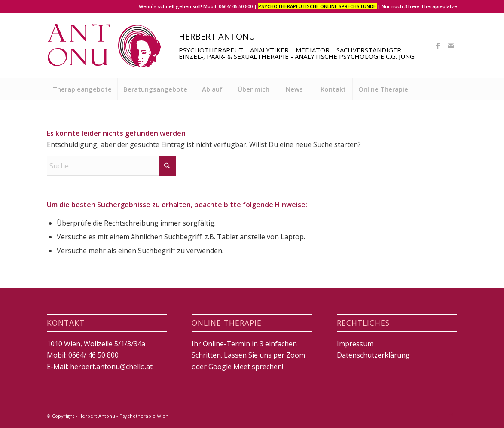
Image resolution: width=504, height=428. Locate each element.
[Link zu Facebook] (438, 46)
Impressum (355, 344)
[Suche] (111, 166)
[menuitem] (82, 89)
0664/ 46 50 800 (93, 355)
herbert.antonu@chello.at (111, 367)
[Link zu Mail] (451, 46)
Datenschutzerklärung (373, 355)
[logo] (105, 46)
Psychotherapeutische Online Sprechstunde (318, 6)
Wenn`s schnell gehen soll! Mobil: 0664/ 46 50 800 (196, 6)
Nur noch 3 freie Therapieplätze (419, 6)
